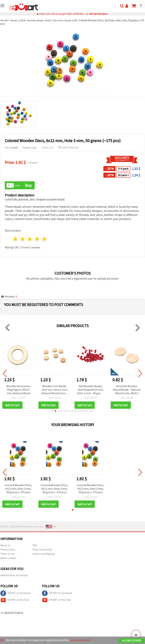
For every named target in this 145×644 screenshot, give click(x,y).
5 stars (44, 239)
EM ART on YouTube (15, 600)
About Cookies (8, 558)
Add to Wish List (69, 148)
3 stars (30, 239)
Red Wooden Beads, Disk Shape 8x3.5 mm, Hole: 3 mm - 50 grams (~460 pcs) (91, 390)
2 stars (23, 239)
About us (5, 546)
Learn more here (81, 640)
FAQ (35, 546)
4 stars (37, 239)
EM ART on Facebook (15, 594)
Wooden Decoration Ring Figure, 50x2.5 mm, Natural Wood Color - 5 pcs (18, 390)
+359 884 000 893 (97, 14)
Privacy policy (8, 550)
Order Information (42, 550)
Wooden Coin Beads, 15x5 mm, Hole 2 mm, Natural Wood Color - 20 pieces (55, 390)
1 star (15, 239)
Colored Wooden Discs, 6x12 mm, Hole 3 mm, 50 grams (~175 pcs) (18, 489)
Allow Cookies (132, 641)
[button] (53, 411)
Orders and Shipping (44, 554)
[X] (2, 640)
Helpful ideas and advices (14, 576)
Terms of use (8, 554)
